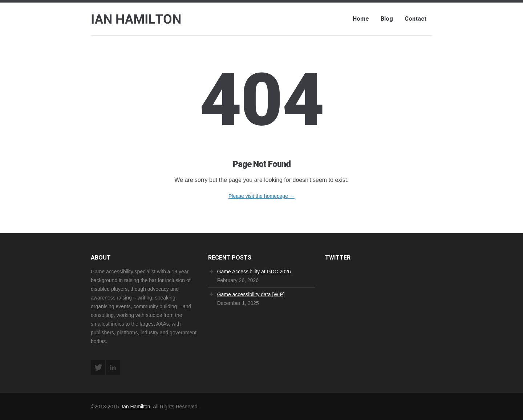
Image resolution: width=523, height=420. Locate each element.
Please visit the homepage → (261, 196)
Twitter (98, 367)
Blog (387, 19)
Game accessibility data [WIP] (251, 294)
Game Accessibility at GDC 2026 (254, 272)
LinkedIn (113, 367)
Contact (415, 19)
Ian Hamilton (136, 407)
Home (361, 19)
